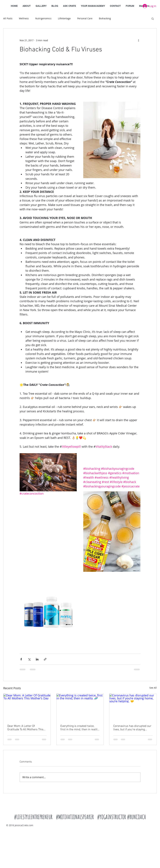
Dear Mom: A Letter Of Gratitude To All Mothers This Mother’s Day (25, 728)
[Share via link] (45, 659)
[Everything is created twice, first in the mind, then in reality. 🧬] (80, 707)
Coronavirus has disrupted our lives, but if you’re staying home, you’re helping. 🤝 (132, 728)
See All (153, 688)
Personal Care (85, 18)
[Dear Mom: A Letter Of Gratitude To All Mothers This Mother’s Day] (27, 707)
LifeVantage (64, 18)
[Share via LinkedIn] (37, 659)
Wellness (24, 18)
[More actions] (138, 40)
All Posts (8, 18)
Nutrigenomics (43, 18)
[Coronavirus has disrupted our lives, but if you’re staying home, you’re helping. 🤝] (133, 707)
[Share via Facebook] (21, 659)
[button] (153, 18)
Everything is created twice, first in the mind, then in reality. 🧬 (80, 728)
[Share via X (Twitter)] (29, 659)
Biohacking (105, 18)
